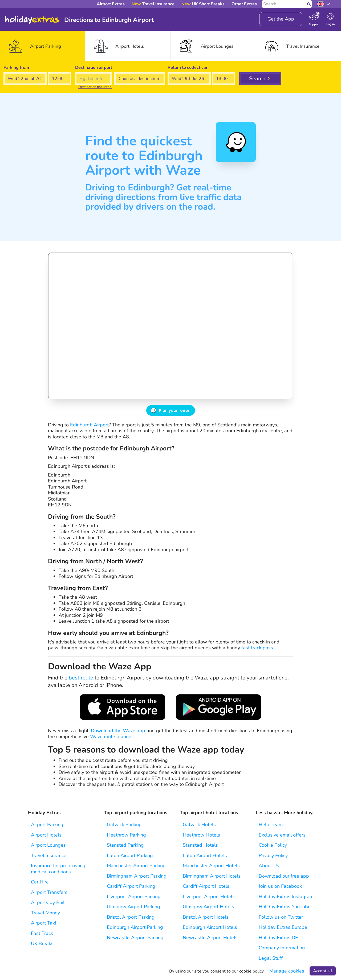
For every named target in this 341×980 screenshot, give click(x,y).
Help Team (271, 825)
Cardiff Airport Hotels (206, 886)
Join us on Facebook (280, 886)
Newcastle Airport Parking (135, 938)
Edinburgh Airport (89, 425)
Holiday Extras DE (278, 938)
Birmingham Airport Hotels (212, 876)
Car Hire (40, 882)
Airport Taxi (43, 923)
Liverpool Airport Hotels (209, 897)
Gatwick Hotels (199, 825)
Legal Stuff (271, 958)
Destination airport (93, 67)
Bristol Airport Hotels (206, 917)
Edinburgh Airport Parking (135, 927)
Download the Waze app (118, 731)
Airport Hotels (46, 835)
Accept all (323, 971)
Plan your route (174, 410)
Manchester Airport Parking (136, 866)
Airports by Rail (48, 903)
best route (81, 678)
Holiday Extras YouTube (285, 907)
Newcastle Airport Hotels (210, 938)
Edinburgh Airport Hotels (210, 927)
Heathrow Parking (126, 835)
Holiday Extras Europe (283, 927)
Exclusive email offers (282, 835)
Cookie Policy (273, 845)
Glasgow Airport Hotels (208, 907)
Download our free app (284, 876)
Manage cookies (287, 971)
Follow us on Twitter (281, 917)
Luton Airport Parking (130, 856)
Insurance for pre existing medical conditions (58, 869)
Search (257, 79)
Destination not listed (95, 87)
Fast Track (42, 933)
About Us (269, 866)
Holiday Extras (32, 20)
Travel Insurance (49, 856)
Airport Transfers (49, 892)
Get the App (281, 19)
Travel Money (45, 913)
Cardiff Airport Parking (131, 886)
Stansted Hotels (200, 845)
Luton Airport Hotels (205, 856)
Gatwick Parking (124, 825)
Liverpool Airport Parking (134, 897)
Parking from (16, 67)
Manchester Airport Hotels (211, 866)
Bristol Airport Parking (131, 917)
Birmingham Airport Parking (137, 876)
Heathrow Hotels (201, 835)
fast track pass (257, 648)
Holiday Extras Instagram (286, 897)
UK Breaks (42, 944)
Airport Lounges (48, 845)
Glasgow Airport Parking (133, 907)
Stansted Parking (125, 845)
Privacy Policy (273, 856)
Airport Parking (47, 825)
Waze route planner (111, 737)
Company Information (282, 948)
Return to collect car (188, 67)
